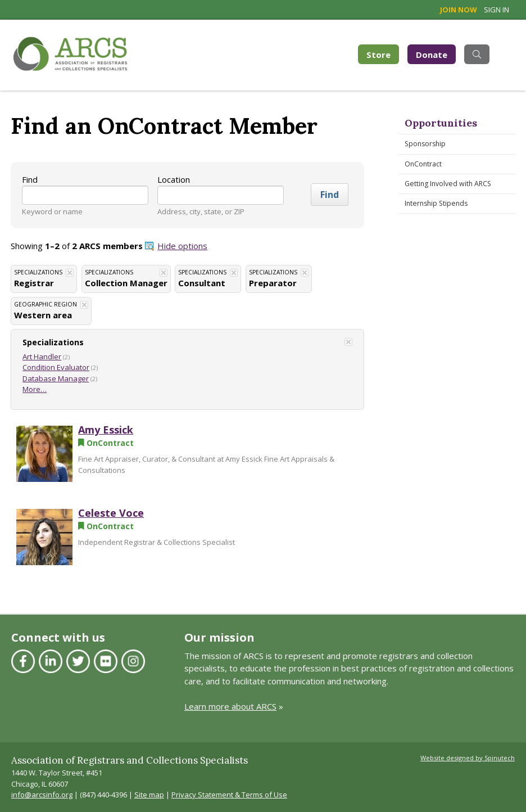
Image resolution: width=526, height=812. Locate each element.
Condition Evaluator (56, 367)
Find (30, 179)
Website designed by (468, 758)
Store (383, 54)
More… (35, 389)
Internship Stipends (436, 203)
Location (174, 179)
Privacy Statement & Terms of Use (229, 795)
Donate (432, 55)
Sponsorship (425, 144)
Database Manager (56, 378)
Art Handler (42, 357)
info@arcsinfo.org (42, 795)
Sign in (496, 10)
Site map (149, 795)
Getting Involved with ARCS (448, 184)
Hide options (182, 246)
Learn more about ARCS (230, 706)
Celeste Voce (111, 513)
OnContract (423, 164)
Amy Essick (106, 430)
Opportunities (441, 123)
